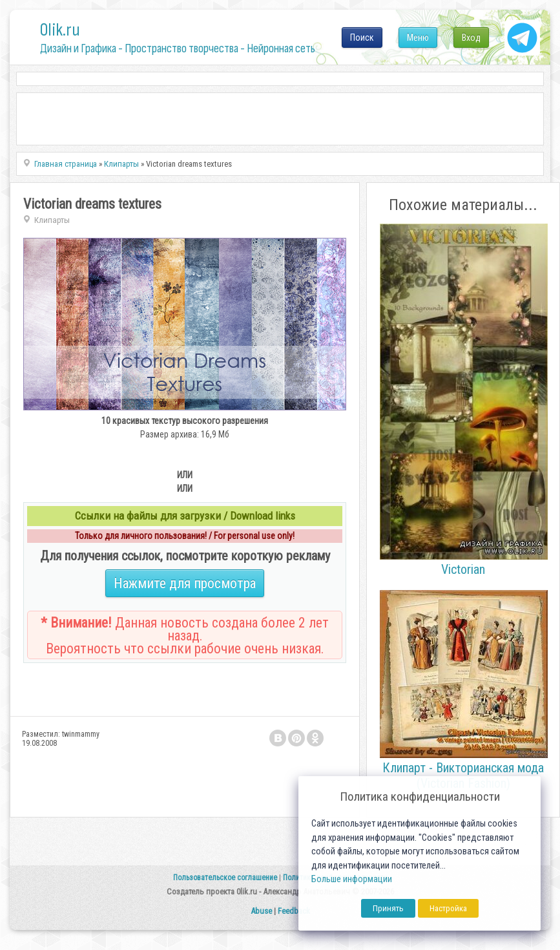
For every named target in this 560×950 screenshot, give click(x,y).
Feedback (294, 911)
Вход (471, 37)
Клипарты (52, 220)
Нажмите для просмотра (185, 583)
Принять (388, 908)
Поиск (362, 37)
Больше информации (352, 879)
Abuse (261, 911)
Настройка (448, 908)
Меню (418, 37)
